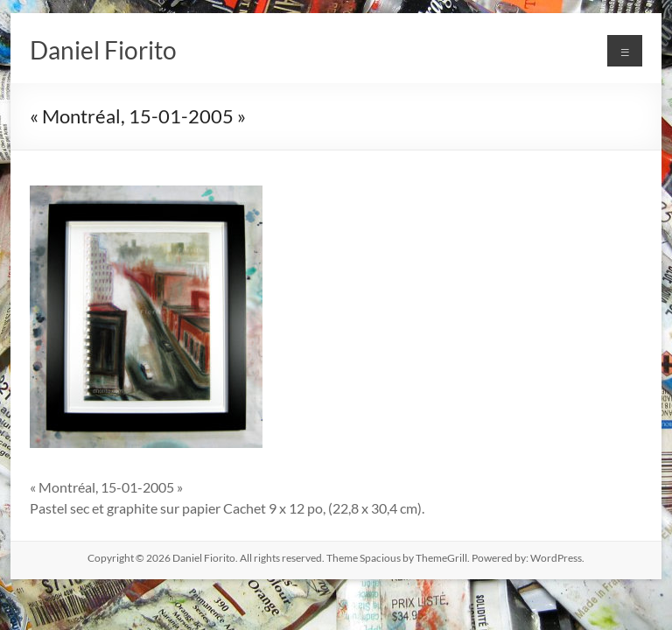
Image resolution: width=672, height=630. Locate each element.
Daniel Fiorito (103, 50)
